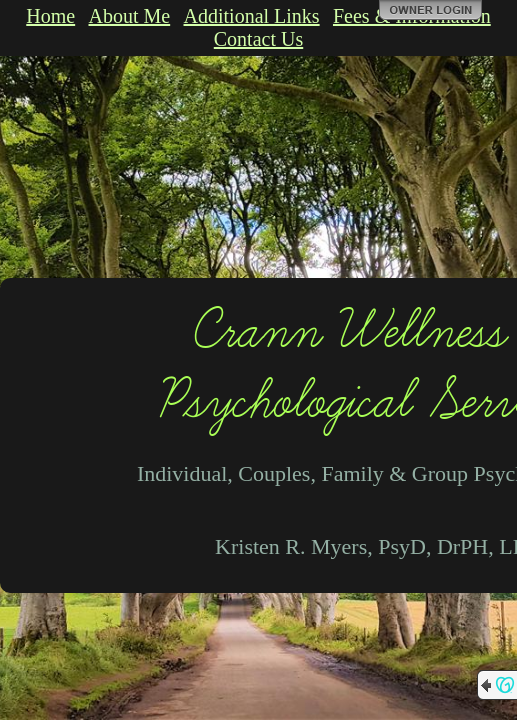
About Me (130, 16)
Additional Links (252, 16)
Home (50, 16)
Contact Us (258, 39)
